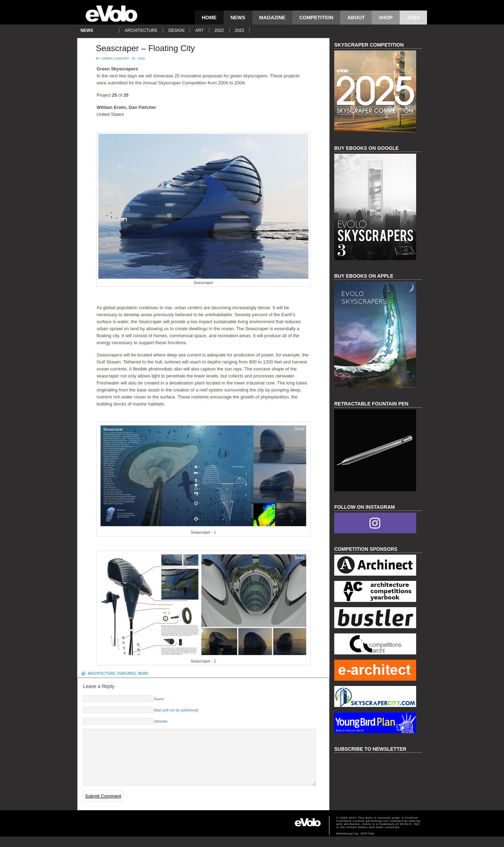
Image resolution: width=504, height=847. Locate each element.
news (238, 18)
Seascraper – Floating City (145, 48)
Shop (386, 18)
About (356, 18)
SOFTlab (367, 844)
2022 (219, 30)
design (176, 30)
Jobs (413, 18)
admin (107, 58)
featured (127, 674)
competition (316, 18)
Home (209, 18)
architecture (141, 30)
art (199, 30)
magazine (272, 18)
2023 (240, 30)
